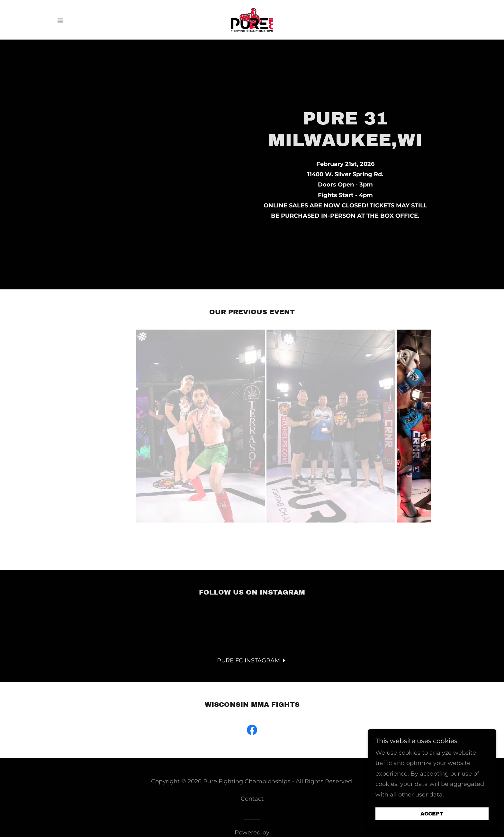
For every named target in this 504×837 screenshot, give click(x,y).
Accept (432, 814)
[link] (252, 19)
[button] (60, 20)
